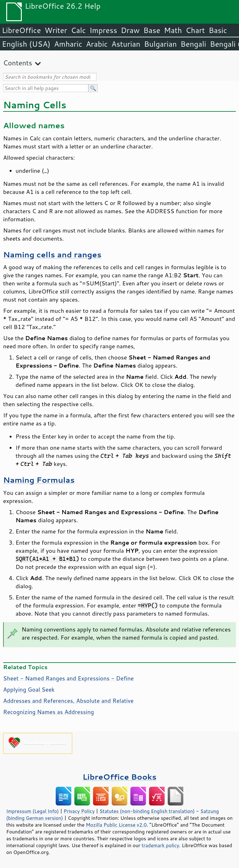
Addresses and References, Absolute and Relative (68, 701)
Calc (78, 30)
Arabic (97, 44)
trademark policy (160, 845)
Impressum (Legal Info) (33, 811)
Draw (130, 30)
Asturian (126, 44)
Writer (56, 30)
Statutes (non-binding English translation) (147, 811)
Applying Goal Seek (29, 689)
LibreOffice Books (119, 777)
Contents (18, 63)
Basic (218, 30)
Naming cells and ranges (52, 254)
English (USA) (26, 44)
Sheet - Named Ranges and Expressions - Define (68, 678)
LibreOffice (21, 30)
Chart (195, 30)
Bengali (193, 44)
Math (173, 30)
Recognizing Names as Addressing (49, 712)
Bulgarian (160, 44)
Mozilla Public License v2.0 (116, 825)
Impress (103, 30)
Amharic (68, 44)
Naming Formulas (39, 480)
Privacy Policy (79, 811)
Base (152, 30)
